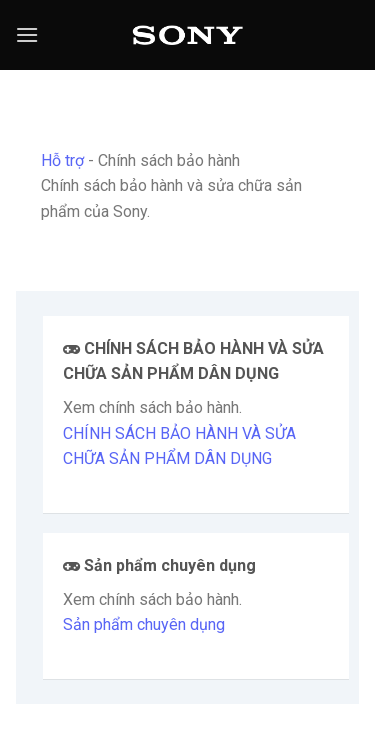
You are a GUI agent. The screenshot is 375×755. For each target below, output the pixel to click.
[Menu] (27, 34)
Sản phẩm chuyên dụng (144, 624)
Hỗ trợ (62, 160)
